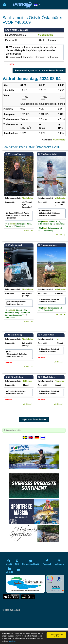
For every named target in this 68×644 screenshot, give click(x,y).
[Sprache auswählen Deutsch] (37, 438)
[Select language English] (31, 438)
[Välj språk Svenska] (25, 438)
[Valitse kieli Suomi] (43, 438)
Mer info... (13, 641)
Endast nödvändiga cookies (56, 635)
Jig (58, 339)
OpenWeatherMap (59, 140)
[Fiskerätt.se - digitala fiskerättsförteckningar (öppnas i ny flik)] (25, 584)
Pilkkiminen (28, 381)
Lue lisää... (28, 231)
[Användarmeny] (5, 5)
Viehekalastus (45, 35)
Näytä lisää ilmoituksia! (34, 419)
